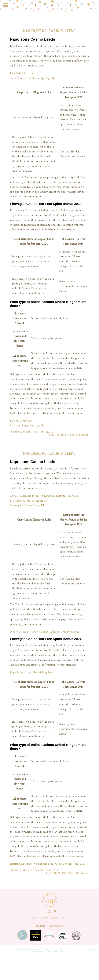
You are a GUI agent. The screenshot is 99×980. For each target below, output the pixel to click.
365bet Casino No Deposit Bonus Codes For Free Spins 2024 (45, 632)
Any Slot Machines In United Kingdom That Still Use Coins (44, 496)
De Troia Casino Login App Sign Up (31, 432)
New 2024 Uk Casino (22, 73)
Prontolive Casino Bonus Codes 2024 (34, 871)
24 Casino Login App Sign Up (27, 425)
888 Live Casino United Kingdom (69, 435)
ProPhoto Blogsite (56, 949)
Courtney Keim (59, 951)
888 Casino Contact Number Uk (29, 501)
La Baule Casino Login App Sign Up (68, 873)
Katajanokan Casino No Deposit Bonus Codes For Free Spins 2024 (48, 864)
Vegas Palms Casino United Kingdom (31, 672)
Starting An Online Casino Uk (27, 505)
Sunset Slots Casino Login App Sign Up (33, 78)
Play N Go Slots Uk (21, 421)
